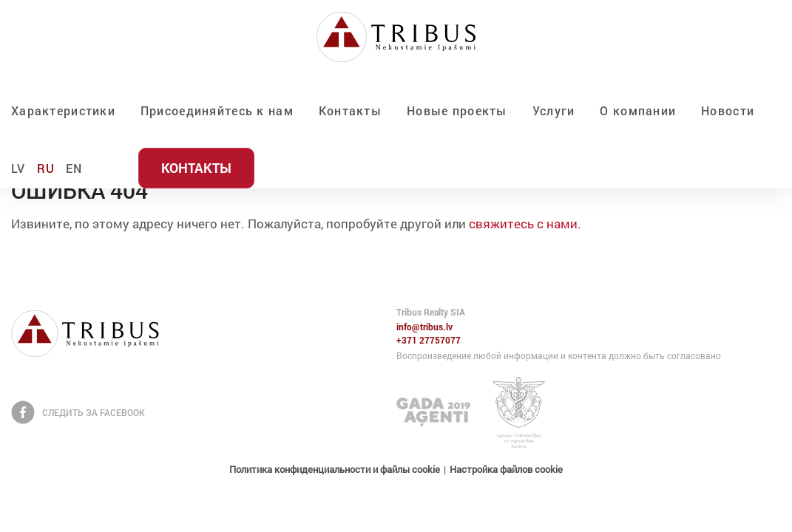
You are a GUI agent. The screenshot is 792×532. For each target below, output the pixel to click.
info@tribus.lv (424, 327)
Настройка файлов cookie (506, 469)
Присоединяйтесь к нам (217, 110)
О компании (638, 110)
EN (74, 168)
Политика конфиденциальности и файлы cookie (335, 469)
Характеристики (63, 110)
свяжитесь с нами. (525, 224)
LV (18, 168)
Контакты (350, 110)
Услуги (554, 110)
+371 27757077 (429, 341)
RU (46, 168)
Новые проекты (457, 110)
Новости (728, 110)
